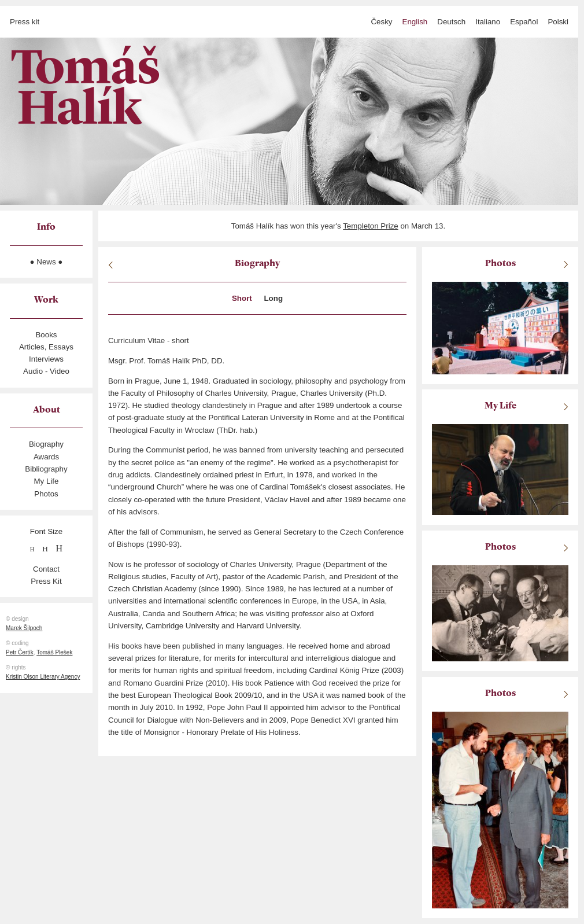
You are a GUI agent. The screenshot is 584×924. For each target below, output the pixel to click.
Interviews (46, 359)
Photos (46, 494)
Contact (46, 569)
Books (46, 335)
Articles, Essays (46, 347)
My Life (47, 481)
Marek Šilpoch (24, 628)
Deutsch (451, 22)
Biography (46, 444)
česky (381, 22)
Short (242, 298)
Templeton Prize (371, 226)
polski (558, 22)
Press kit (25, 22)
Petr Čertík (20, 652)
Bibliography (46, 469)
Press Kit (46, 581)
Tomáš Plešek (54, 652)
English (415, 22)
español (524, 22)
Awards (46, 457)
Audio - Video (46, 371)
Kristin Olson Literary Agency (43, 677)
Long (273, 298)
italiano (488, 22)
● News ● (47, 262)
